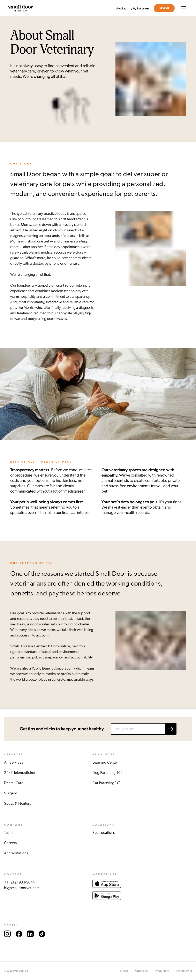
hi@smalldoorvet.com (22, 888)
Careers (10, 843)
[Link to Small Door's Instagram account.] (7, 941)
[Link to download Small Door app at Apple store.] (107, 889)
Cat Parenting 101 (107, 783)
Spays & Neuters (18, 804)
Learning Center (105, 763)
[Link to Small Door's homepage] (21, 8)
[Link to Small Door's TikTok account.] (42, 941)
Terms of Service (184, 971)
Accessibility (142, 971)
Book (164, 8)
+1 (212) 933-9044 (20, 882)
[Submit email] (171, 729)
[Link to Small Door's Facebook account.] (19, 941)
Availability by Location (133, 9)
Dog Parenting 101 (107, 773)
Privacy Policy (162, 971)
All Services (14, 763)
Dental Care (14, 783)
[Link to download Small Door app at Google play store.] (107, 904)
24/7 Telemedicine (20, 773)
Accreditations (16, 853)
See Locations (104, 833)
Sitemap (124, 971)
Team (8, 833)
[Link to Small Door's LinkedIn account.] (30, 941)
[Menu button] (184, 8)
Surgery (10, 793)
